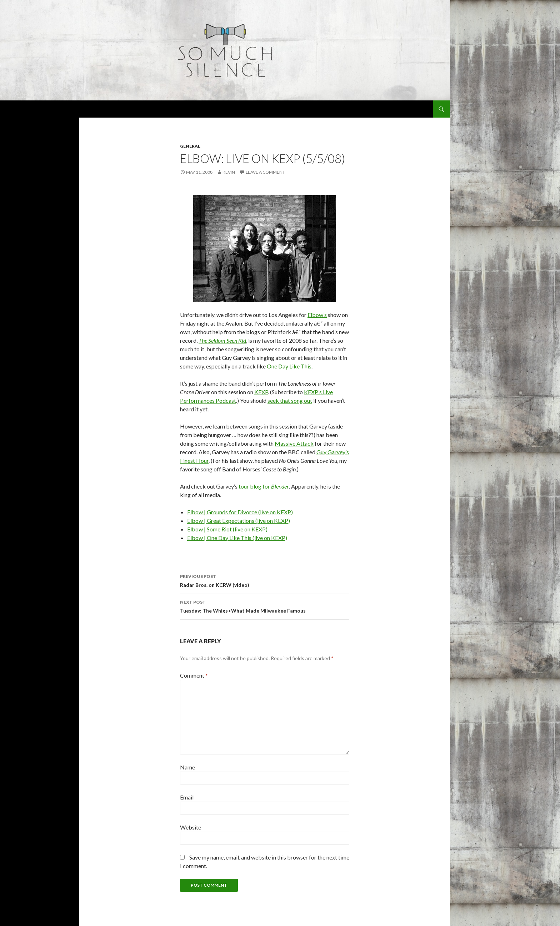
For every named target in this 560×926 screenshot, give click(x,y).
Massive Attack (294, 443)
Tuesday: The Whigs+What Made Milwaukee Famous (265, 606)
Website (191, 827)
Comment (194, 675)
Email (187, 797)
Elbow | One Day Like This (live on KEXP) (237, 538)
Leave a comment (265, 172)
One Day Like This (289, 366)
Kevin (229, 172)
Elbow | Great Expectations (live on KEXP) (239, 521)
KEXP (261, 392)
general (190, 146)
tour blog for (264, 486)
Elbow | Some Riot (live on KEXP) (227, 529)
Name (187, 767)
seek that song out (290, 400)
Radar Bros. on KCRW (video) (265, 580)
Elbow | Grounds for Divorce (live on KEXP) (240, 512)
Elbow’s (317, 315)
